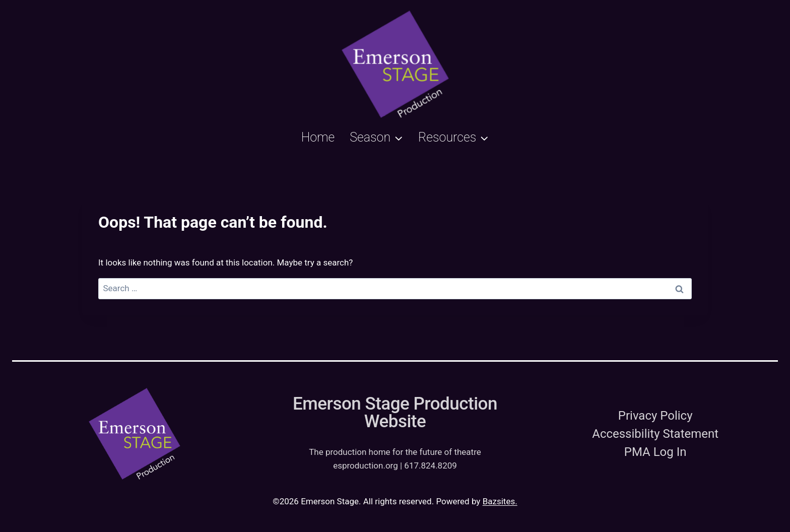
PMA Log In (655, 452)
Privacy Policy (655, 416)
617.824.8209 (431, 465)
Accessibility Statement (655, 434)
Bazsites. (500, 501)
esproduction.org (366, 465)
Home (318, 137)
